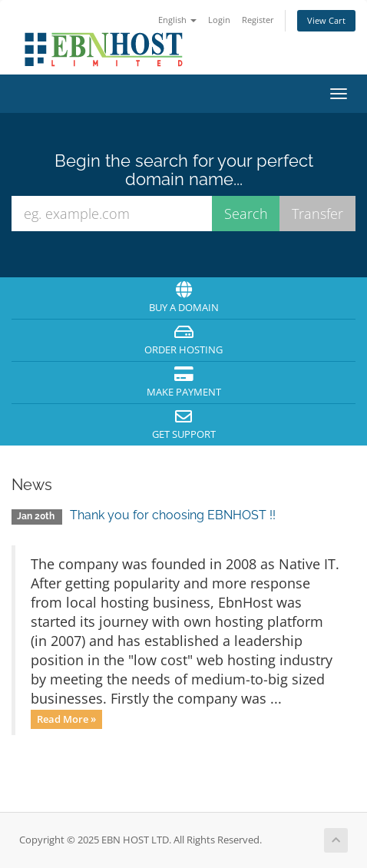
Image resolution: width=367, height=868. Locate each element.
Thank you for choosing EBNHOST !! (173, 515)
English (177, 20)
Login (219, 20)
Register (258, 20)
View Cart (326, 20)
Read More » (66, 719)
